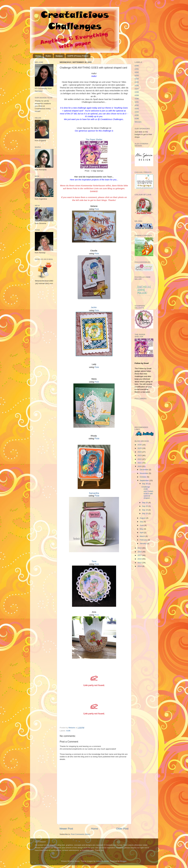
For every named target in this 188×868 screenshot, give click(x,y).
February (144, 540)
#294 (137, 112)
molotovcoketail (102, 861)
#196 (68, 731)
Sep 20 (145, 506)
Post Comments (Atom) (81, 834)
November (144, 473)
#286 (137, 85)
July (142, 522)
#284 (137, 79)
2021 (140, 463)
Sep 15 (145, 513)
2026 (140, 445)
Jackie (94, 307)
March (143, 536)
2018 (140, 552)
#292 (137, 105)
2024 (140, 452)
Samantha (94, 493)
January (143, 543)
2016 (140, 559)
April (142, 533)
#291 (137, 102)
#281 (137, 69)
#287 (137, 89)
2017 (140, 555)
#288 (137, 92)
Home (38, 56)
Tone (94, 561)
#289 (137, 95)
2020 (140, 466)
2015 (140, 563)
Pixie (97, 209)
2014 (140, 566)
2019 (140, 548)
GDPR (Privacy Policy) (78, 56)
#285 (137, 82)
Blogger (123, 861)
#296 (137, 119)
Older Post (122, 829)
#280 (137, 66)
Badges (59, 56)
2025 (140, 448)
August (143, 518)
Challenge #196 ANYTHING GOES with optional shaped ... (147, 492)
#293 (137, 109)
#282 (137, 72)
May (142, 529)
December (144, 470)
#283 (137, 75)
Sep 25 (145, 503)
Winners (138, 122)
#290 (137, 99)
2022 (140, 459)
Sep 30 (145, 484)
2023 (140, 455)
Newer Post (66, 829)
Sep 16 (145, 510)
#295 (137, 115)
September (145, 480)
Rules (48, 56)
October (143, 477)
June (142, 525)
